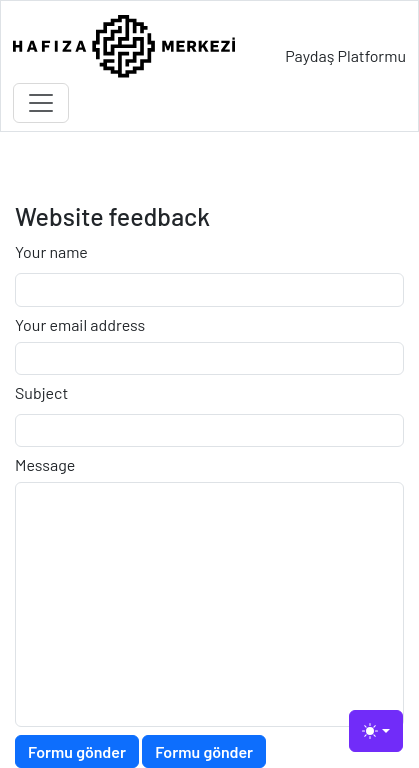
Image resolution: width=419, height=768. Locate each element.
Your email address (80, 324)
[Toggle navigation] (41, 103)
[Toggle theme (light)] (376, 731)
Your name (51, 251)
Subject (41, 392)
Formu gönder (77, 751)
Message (45, 464)
